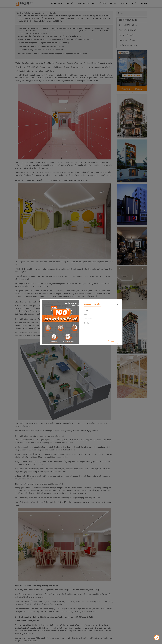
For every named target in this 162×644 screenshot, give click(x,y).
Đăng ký (113, 342)
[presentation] (100, 333)
